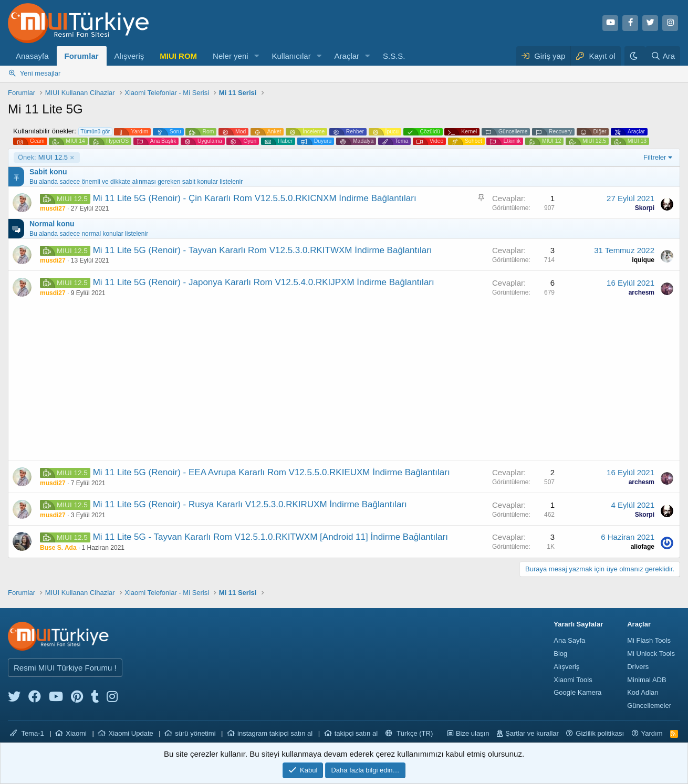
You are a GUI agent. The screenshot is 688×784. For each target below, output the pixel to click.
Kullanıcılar (291, 56)
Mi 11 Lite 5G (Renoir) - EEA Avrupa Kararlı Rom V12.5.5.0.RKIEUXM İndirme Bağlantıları (272, 472)
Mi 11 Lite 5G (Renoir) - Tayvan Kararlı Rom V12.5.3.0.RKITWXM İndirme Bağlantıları (263, 250)
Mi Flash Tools (649, 640)
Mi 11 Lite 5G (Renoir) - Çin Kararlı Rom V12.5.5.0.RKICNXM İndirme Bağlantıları (255, 198)
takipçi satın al (356, 733)
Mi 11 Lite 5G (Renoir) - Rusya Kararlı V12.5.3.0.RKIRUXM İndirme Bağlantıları (250, 504)
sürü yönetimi (195, 733)
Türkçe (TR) (409, 733)
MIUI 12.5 (43, 158)
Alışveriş (129, 56)
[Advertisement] (344, 382)
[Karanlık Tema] (635, 56)
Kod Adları (643, 692)
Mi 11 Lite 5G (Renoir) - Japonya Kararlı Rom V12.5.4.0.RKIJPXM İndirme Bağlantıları (264, 282)
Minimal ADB (647, 680)
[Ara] (663, 56)
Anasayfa (32, 56)
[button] (256, 56)
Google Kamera (577, 692)
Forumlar (82, 56)
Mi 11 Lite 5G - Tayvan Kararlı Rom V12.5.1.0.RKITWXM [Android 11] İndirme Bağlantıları (270, 537)
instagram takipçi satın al (275, 733)
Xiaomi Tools (573, 680)
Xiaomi (76, 733)
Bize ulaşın (473, 733)
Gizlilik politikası (600, 733)
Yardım (652, 733)
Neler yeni (231, 56)
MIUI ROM (178, 56)
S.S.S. (394, 56)
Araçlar (347, 56)
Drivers (638, 667)
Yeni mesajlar (40, 73)
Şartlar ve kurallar (532, 733)
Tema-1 (27, 733)
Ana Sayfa (569, 640)
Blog (560, 654)
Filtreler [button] (655, 157)
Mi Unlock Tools (651, 654)
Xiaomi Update (131, 733)
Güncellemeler (649, 705)
